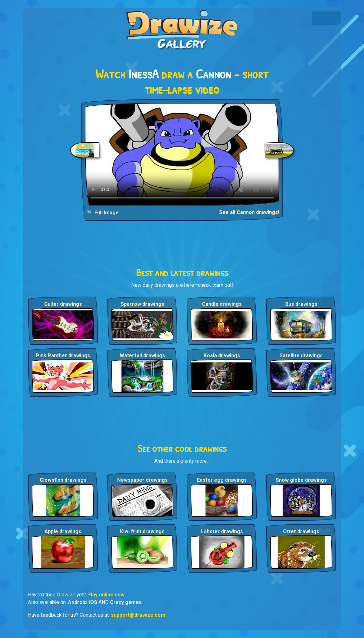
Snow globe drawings (301, 480)
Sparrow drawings (142, 304)
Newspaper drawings (142, 480)
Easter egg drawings (222, 480)
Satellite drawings (301, 356)
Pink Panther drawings (63, 356)
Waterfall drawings (142, 356)
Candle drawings (222, 304)
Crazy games (126, 602)
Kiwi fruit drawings (142, 531)
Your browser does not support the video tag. (182, 154)
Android (77, 602)
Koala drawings (222, 356)
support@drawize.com (138, 615)
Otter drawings (301, 531)
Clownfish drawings (63, 480)
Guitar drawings (63, 304)
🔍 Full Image (103, 213)
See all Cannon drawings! (249, 212)
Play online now (106, 595)
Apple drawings (63, 531)
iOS (93, 602)
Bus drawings (301, 304)
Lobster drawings (222, 531)
